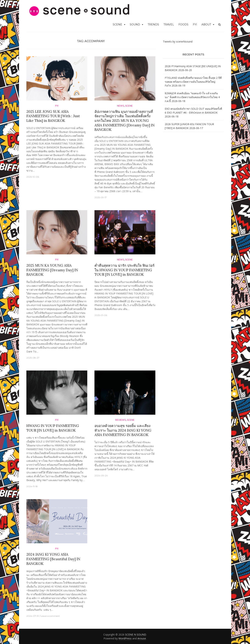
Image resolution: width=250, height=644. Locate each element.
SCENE (117, 24)
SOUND (135, 24)
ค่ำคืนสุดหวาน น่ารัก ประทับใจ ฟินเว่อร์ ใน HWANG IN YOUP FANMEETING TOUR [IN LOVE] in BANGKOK (124, 270)
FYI (195, 24)
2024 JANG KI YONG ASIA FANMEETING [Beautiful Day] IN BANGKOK (53, 559)
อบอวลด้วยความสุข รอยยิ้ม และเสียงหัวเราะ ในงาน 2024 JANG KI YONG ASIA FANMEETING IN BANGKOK (123, 430)
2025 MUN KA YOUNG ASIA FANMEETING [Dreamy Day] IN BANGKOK (52, 270)
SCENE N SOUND (136, 635)
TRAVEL (169, 24)
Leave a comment (50, 616)
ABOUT (206, 24)
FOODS (183, 24)
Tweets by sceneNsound (178, 42)
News (120, 106)
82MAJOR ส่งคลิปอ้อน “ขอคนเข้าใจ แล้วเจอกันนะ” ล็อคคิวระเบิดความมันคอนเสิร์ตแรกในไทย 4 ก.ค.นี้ (192, 97)
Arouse (142, 638)
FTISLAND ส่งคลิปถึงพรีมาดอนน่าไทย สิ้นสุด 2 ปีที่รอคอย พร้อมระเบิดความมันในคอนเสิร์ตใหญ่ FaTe (193, 82)
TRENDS (153, 24)
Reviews (120, 420)
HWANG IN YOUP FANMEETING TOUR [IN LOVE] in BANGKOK (53, 428)
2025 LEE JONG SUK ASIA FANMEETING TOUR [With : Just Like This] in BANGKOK (53, 116)
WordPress (125, 638)
